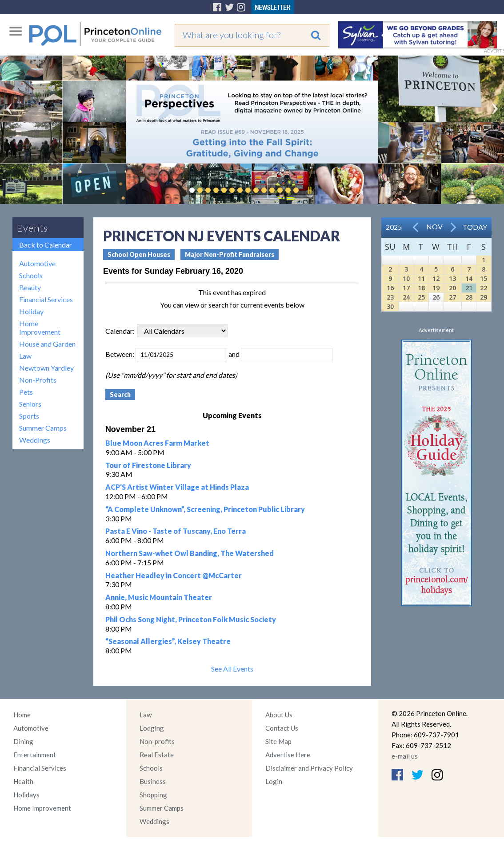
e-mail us (405, 756)
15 (484, 278)
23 (390, 297)
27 (452, 297)
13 (452, 278)
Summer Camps (43, 428)
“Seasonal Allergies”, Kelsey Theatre (168, 641)
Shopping (153, 795)
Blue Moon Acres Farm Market (157, 443)
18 (421, 288)
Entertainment (35, 755)
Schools (31, 275)
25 (421, 297)
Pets (26, 392)
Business (153, 781)
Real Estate (157, 755)
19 (436, 288)
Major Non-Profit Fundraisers (230, 254)
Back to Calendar (46, 245)
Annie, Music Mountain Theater (159, 597)
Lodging (152, 728)
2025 (394, 227)
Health (23, 781)
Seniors (30, 404)
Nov (434, 226)
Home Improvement (40, 328)
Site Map (278, 741)
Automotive (37, 263)
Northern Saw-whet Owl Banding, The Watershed (190, 553)
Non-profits (157, 741)
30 (390, 306)
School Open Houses (139, 254)
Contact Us (282, 728)
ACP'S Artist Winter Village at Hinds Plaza (177, 487)
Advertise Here (288, 755)
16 (390, 288)
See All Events (232, 669)
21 (469, 288)
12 (436, 278)
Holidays (26, 795)
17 (406, 288)
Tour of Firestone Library (148, 465)
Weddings (35, 440)
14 (469, 278)
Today (475, 227)
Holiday (31, 311)
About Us (279, 715)
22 (484, 288)
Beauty (30, 287)
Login (274, 781)
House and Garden (47, 344)
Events (32, 228)
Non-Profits (38, 380)
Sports (29, 416)
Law (25, 356)
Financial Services (46, 299)
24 (406, 297)
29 (484, 297)
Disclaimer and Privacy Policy (309, 768)
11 (421, 278)
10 (406, 278)
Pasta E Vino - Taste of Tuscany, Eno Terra (176, 531)
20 (452, 288)
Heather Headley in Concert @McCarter (174, 575)
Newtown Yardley (46, 368)
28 (469, 297)
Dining (23, 741)
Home (22, 715)
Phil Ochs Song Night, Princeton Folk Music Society (191, 619)
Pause (309, 190)
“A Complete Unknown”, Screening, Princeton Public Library (205, 509)
